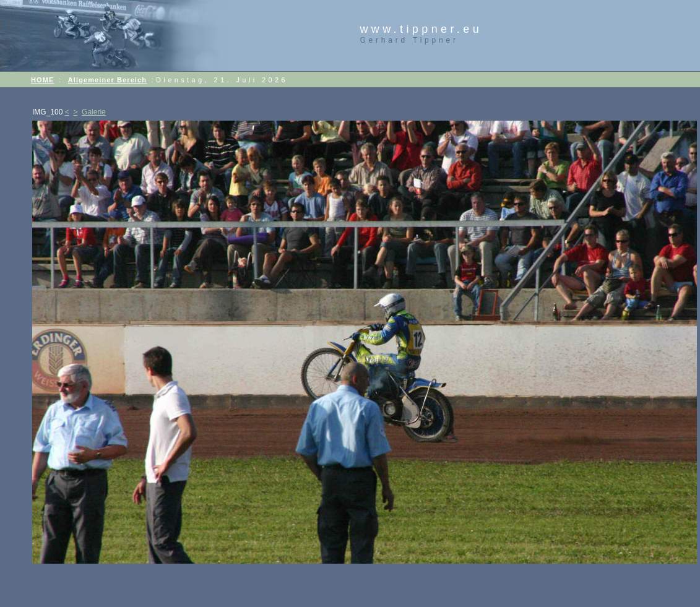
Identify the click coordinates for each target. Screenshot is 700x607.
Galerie (94, 112)
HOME (42, 80)
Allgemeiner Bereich (107, 80)
